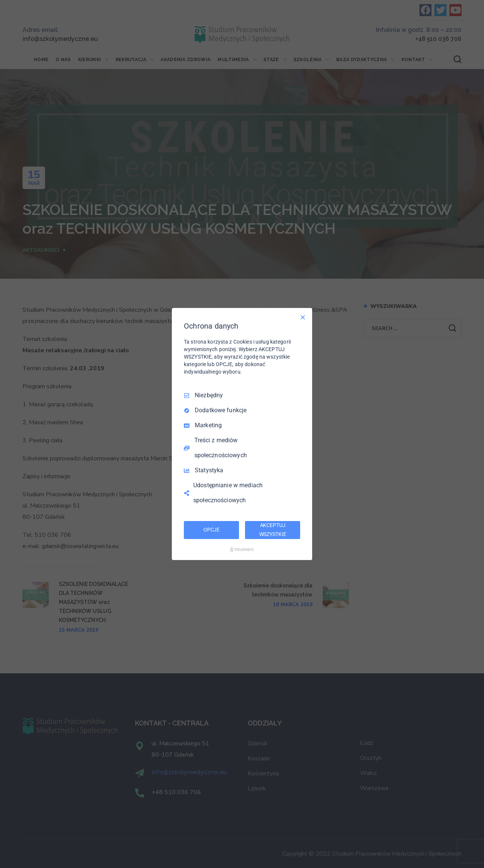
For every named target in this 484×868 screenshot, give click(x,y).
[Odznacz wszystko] (303, 317)
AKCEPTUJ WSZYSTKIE (273, 530)
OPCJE (211, 530)
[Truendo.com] (242, 550)
